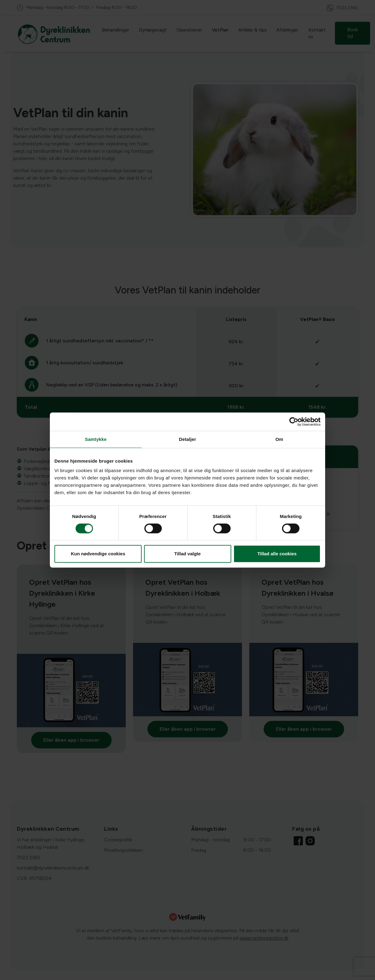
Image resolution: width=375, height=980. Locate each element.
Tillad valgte (187, 554)
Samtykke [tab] (96, 439)
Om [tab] (279, 439)
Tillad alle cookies (277, 554)
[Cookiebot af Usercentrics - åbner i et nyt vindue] (294, 422)
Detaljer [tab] (187, 439)
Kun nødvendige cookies (98, 554)
